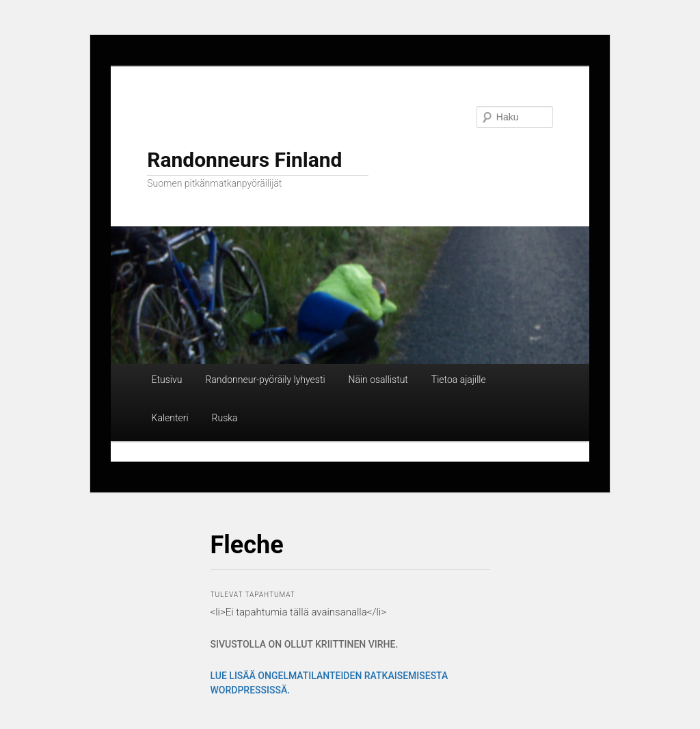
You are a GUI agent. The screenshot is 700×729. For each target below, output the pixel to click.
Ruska (225, 418)
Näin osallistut (378, 380)
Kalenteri (170, 418)
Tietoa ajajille (459, 380)
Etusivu (167, 380)
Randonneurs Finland (244, 160)
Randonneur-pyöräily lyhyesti (265, 380)
